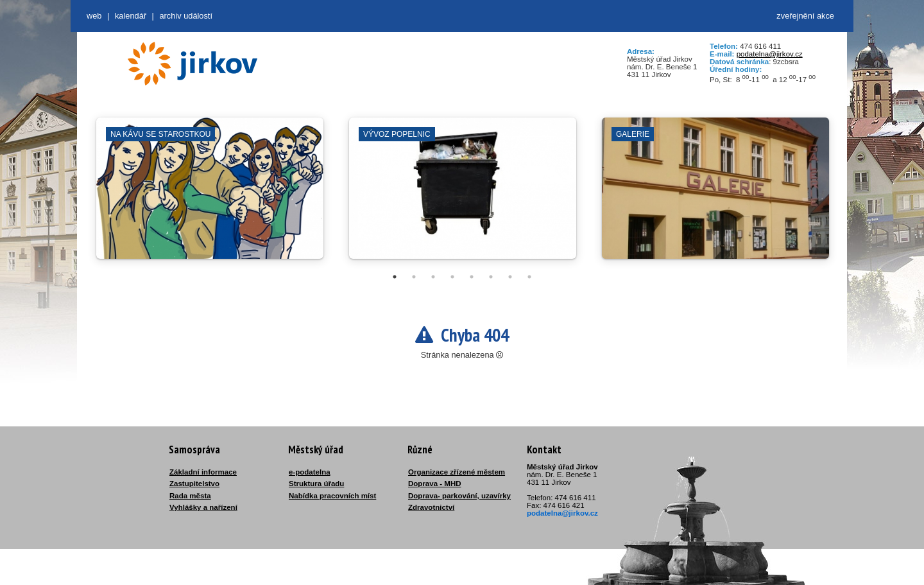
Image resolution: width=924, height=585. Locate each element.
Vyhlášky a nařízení (203, 507)
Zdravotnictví (431, 507)
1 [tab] (395, 277)
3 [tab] (433, 277)
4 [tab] (452, 277)
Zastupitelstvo (194, 484)
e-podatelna (310, 472)
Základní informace (203, 472)
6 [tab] (491, 277)
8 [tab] (529, 277)
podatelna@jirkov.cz (770, 54)
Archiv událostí (186, 16)
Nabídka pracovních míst (332, 496)
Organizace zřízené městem (457, 472)
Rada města (190, 496)
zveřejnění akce (805, 16)
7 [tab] (510, 277)
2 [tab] (414, 277)
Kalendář (131, 16)
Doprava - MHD (435, 484)
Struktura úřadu (316, 484)
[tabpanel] (210, 195)
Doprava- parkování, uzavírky (459, 496)
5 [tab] (472, 277)
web (94, 16)
